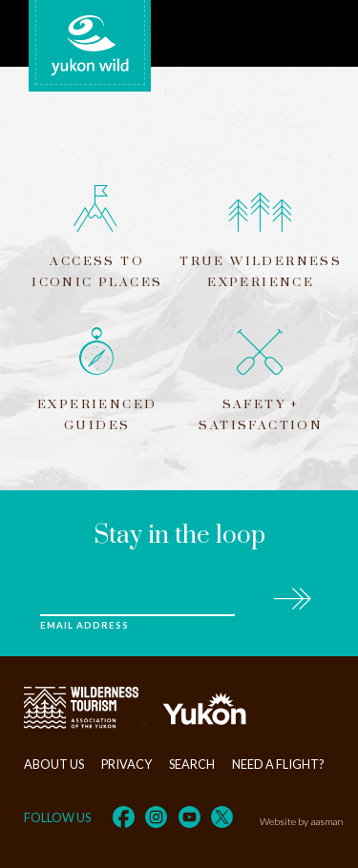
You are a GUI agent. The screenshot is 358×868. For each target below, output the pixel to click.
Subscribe (292, 596)
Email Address (84, 625)
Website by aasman (301, 821)
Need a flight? (278, 764)
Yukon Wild (90, 46)
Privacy (126, 764)
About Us (54, 764)
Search (192, 764)
